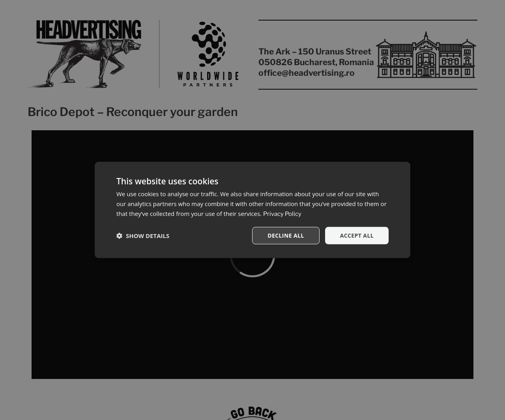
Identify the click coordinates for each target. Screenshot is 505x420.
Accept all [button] (357, 235)
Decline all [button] (286, 235)
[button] (143, 236)
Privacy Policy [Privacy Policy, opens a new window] (282, 214)
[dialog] (252, 210)
